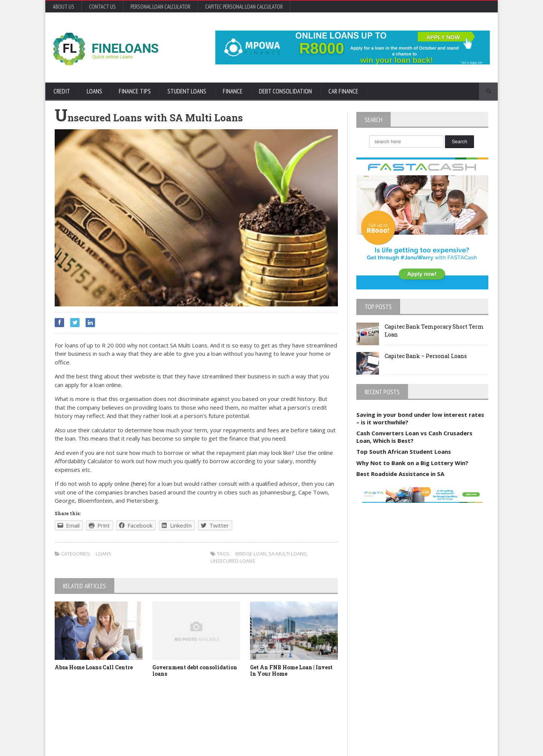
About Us (64, 7)
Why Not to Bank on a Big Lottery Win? (412, 463)
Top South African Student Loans (404, 451)
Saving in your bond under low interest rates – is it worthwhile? (420, 418)
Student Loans (187, 91)
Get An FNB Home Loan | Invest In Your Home (291, 670)
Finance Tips (135, 91)
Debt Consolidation (285, 91)
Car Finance (343, 91)
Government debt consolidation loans (195, 670)
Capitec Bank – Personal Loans (426, 356)
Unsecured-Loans (233, 561)
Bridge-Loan (251, 554)
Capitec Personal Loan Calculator (244, 7)
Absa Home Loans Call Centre (94, 667)
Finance (233, 91)
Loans (94, 91)
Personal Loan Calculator (160, 7)
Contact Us (102, 7)
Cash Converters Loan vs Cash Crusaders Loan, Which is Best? (414, 437)
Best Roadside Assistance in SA (400, 474)
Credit (62, 91)
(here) (140, 484)
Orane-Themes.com (98, 740)
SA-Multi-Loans (288, 554)
